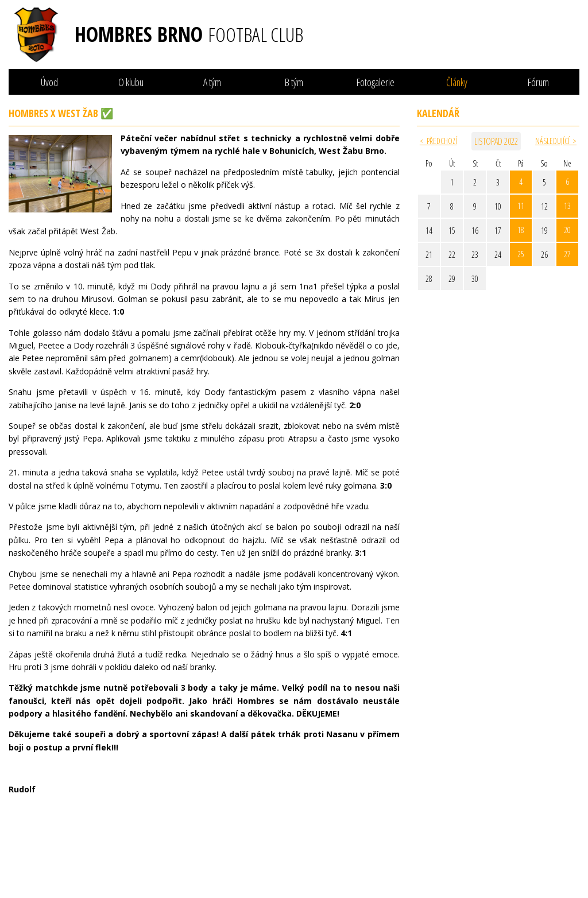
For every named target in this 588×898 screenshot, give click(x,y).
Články (457, 82)
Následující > (556, 141)
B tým (294, 82)
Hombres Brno (189, 34)
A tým (212, 82)
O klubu (131, 82)
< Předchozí (438, 141)
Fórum (538, 82)
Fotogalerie (376, 82)
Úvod (49, 82)
